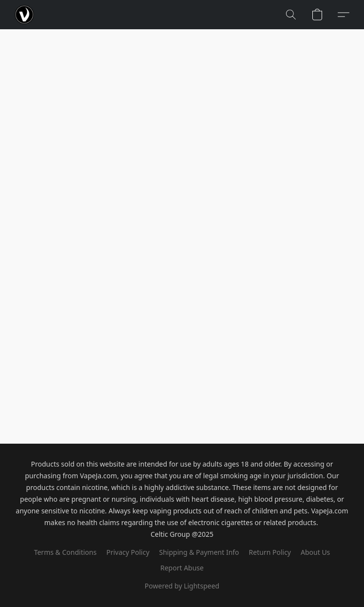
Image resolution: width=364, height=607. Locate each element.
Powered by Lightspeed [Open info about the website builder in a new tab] (182, 586)
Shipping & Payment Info (199, 552)
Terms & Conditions (66, 552)
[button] (24, 15)
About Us (315, 552)
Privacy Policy (128, 552)
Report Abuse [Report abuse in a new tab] (182, 568)
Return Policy (270, 552)
